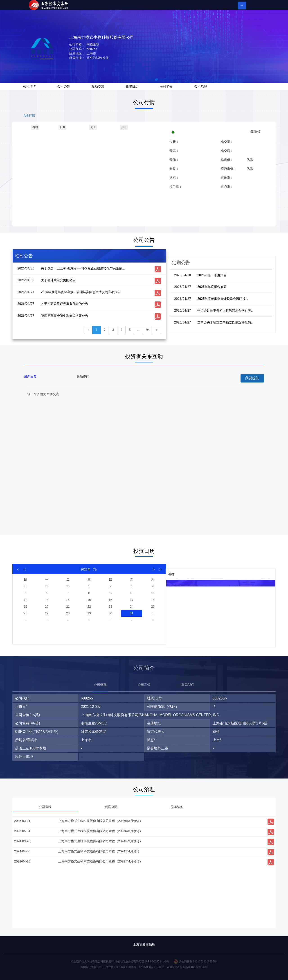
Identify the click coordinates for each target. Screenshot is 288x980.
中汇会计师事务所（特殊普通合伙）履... (225, 310)
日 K (62, 127)
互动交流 (98, 86)
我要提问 (252, 378)
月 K (124, 127)
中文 (242, 5)
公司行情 (29, 86)
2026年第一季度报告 (212, 275)
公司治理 (201, 86)
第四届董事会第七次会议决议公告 (65, 316)
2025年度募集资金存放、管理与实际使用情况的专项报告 (81, 292)
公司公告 (64, 86)
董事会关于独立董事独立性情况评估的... (225, 322)
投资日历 (132, 86)
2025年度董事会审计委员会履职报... (223, 299)
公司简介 (166, 86)
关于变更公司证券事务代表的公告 (65, 304)
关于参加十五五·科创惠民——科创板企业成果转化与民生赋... (83, 268)
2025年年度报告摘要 (212, 287)
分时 (35, 127)
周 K (93, 127)
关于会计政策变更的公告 (58, 280)
